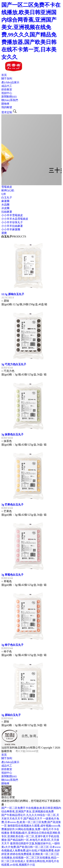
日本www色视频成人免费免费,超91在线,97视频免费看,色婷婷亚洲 (31, 851)
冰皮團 (5, 208)
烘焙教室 (7, 89)
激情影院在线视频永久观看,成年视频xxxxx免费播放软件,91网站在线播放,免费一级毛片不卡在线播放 (31, 829)
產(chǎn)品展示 (10, 82)
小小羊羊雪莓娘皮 (12, 215)
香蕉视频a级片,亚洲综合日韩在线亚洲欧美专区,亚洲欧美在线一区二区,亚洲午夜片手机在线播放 (31, 836)
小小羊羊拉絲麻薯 (12, 226)
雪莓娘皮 (7, 187)
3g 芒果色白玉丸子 (12, 505)
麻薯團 (5, 201)
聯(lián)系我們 (10, 100)
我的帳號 (7, 107)
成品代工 (7, 86)
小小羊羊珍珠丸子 (12, 222)
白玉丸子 (7, 197)
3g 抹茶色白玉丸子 (12, 434)
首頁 (4, 75)
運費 (4, 233)
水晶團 (5, 205)
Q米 (4, 194)
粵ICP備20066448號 (27, 751)
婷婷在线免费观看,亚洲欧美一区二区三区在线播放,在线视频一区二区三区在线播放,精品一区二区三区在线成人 (30, 858)
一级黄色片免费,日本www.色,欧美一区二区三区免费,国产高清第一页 (31, 822)
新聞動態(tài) (9, 97)
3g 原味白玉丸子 (11, 715)
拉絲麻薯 (7, 212)
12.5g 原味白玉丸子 (13, 294)
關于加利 (7, 79)
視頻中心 (7, 93)
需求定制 (7, 112)
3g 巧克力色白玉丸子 (14, 364)
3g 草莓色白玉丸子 (12, 575)
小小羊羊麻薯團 (11, 229)
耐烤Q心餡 (8, 190)
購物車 (5, 104)
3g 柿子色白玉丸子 (12, 645)
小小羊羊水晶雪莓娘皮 (15, 219)
